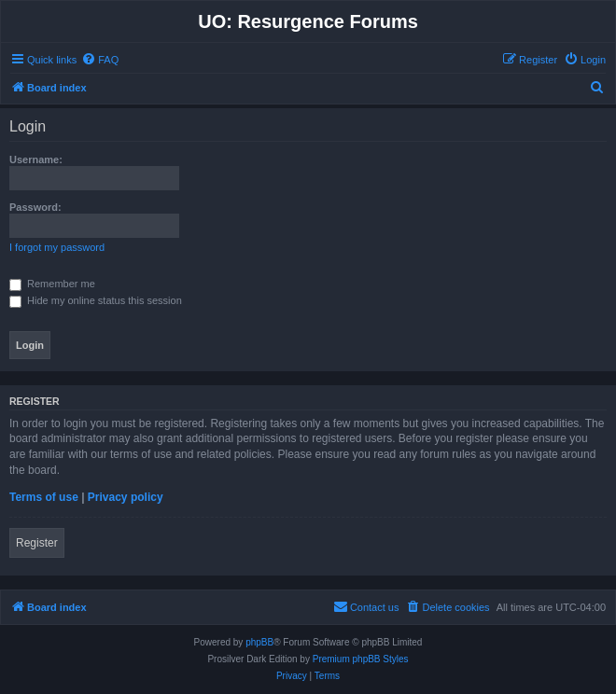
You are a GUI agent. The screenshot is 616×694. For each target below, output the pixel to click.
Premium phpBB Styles (361, 659)
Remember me (52, 284)
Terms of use (44, 497)
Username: (36, 160)
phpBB (259, 642)
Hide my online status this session (96, 300)
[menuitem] (100, 60)
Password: (35, 207)
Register (37, 543)
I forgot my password (57, 247)
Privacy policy (126, 497)
